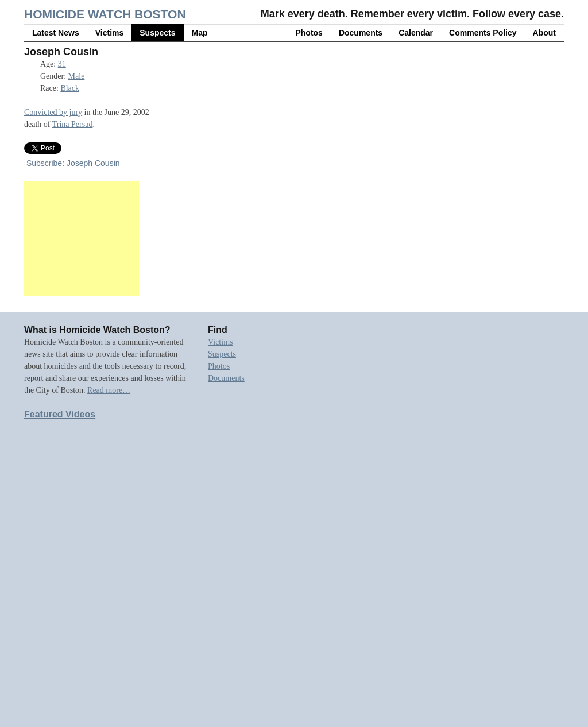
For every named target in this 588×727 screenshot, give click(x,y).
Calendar (416, 33)
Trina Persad (73, 124)
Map (200, 33)
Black (70, 88)
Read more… (109, 390)
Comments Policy (483, 33)
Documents (361, 33)
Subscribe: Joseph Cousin (73, 163)
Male (77, 76)
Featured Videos (60, 414)
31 (62, 64)
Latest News (56, 33)
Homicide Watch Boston (105, 14)
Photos (309, 33)
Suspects (157, 33)
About (544, 33)
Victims (110, 33)
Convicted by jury (53, 112)
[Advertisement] (82, 239)
